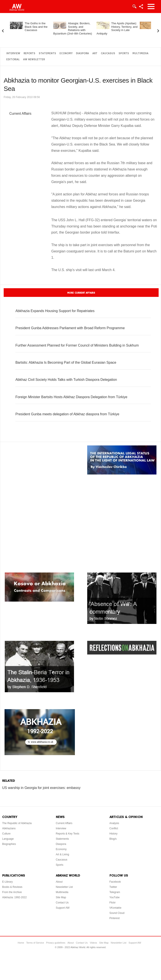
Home (21, 943)
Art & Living (62, 854)
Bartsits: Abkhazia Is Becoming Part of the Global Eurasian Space (66, 362)
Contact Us (62, 903)
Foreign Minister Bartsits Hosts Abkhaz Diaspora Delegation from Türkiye (71, 397)
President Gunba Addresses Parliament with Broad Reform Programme (70, 328)
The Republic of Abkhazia (17, 823)
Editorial (13, 60)
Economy (66, 53)
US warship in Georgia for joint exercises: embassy (41, 788)
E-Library (7, 882)
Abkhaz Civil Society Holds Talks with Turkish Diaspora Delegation (66, 380)
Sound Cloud (117, 913)
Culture (6, 834)
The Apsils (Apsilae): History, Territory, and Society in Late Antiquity (117, 28)
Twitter (113, 887)
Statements (47, 53)
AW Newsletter (34, 60)
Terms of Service (35, 943)
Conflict (114, 828)
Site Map (61, 897)
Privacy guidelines (56, 943)
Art (95, 53)
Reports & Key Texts (68, 834)
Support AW (63, 908)
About (59, 882)
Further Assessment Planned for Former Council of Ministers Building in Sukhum (77, 345)
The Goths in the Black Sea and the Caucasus (36, 27)
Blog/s (113, 839)
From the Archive (12, 892)
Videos (93, 943)
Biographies (9, 844)
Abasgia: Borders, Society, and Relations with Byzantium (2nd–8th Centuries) (73, 28)
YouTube (115, 897)
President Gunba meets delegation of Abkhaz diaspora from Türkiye (67, 414)
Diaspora (82, 53)
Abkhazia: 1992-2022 (14, 897)
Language (8, 839)
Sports (124, 53)
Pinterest (115, 918)
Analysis (114, 823)
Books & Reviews (12, 887)
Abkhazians (9, 828)
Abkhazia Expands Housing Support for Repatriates (55, 311)
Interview (13, 53)
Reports (29, 53)
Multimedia (140, 53)
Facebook (115, 882)
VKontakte (115, 908)
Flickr (113, 903)
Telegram (115, 892)
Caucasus (108, 53)
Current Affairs (20, 114)
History (114, 834)
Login (134, 7)
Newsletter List (64, 887)
